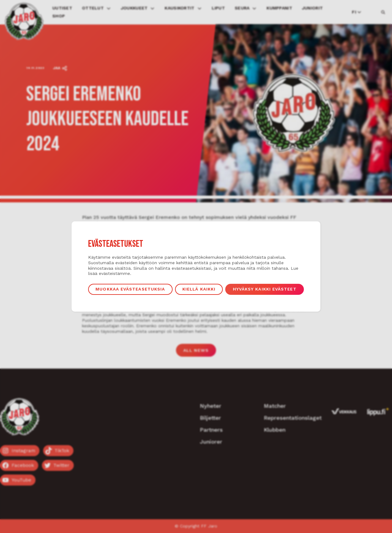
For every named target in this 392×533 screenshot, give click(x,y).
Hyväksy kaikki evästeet (265, 289)
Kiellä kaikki (199, 289)
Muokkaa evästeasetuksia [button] (130, 289)
